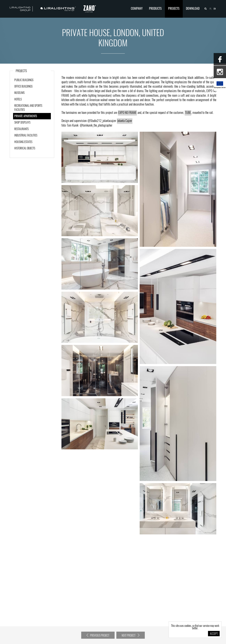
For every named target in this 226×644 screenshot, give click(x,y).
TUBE (188, 113)
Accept (214, 634)
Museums (19, 93)
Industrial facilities (26, 136)
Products (155, 9)
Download (193, 9)
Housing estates (23, 142)
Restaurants (21, 129)
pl (211, 9)
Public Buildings (24, 80)
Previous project (98, 635)
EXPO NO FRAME (127, 113)
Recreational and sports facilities (28, 108)
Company (137, 9)
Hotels (18, 100)
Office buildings (23, 87)
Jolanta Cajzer (125, 121)
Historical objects (25, 148)
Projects (174, 9)
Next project (131, 635)
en (215, 9)
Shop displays (22, 123)
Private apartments (26, 116)
